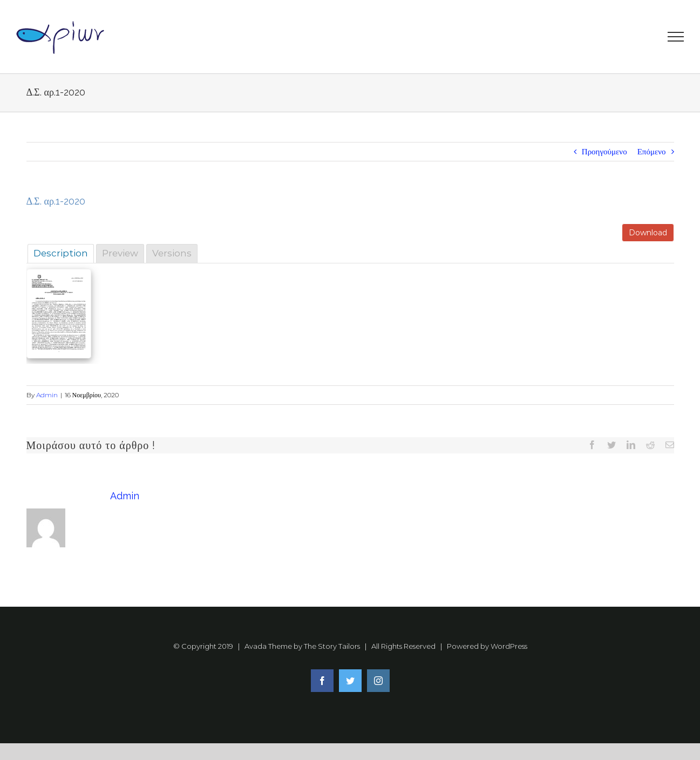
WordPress (509, 646)
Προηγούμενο (604, 151)
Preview (120, 253)
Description (61, 253)
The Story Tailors (332, 646)
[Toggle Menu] (676, 37)
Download (648, 233)
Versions (172, 253)
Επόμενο (652, 151)
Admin (47, 395)
